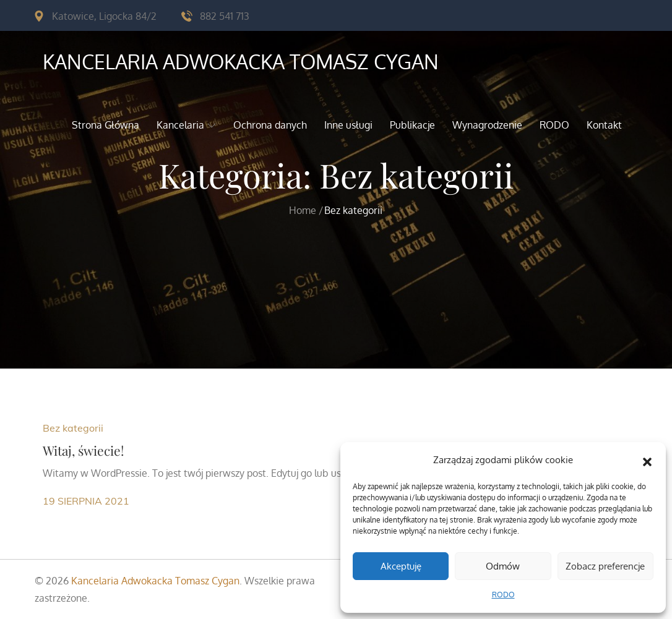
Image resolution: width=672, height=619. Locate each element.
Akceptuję (401, 566)
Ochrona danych (270, 125)
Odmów (503, 566)
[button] (647, 460)
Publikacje (412, 125)
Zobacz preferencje (605, 566)
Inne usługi (348, 125)
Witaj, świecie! (84, 450)
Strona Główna (106, 125)
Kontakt (604, 125)
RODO (503, 595)
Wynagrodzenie (487, 125)
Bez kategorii (73, 428)
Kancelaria (186, 125)
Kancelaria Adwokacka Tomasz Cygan (241, 62)
